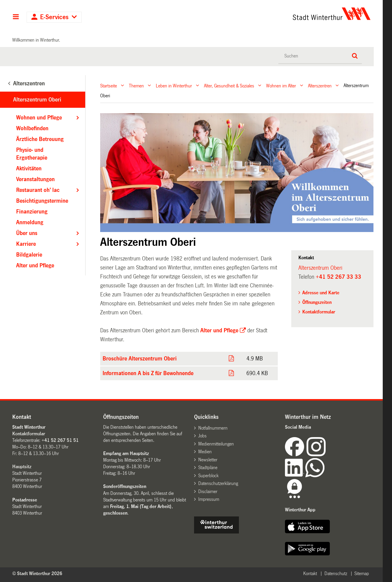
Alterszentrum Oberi (37, 100)
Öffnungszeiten (317, 302)
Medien (205, 452)
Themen (136, 85)
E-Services (54, 17)
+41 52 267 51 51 (60, 440)
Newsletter (208, 460)
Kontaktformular (319, 312)
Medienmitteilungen (216, 444)
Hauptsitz (22, 467)
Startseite (109, 85)
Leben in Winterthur (174, 85)
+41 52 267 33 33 (338, 277)
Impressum (209, 499)
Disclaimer (208, 491)
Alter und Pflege (219, 331)
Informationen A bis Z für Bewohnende (148, 373)
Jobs (202, 436)
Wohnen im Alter (281, 85)
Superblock (208, 476)
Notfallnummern (213, 428)
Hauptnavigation (16, 17)
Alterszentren (320, 85)
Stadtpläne (208, 467)
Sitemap (362, 573)
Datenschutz (336, 573)
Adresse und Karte (321, 293)
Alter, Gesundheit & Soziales (229, 85)
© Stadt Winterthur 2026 (37, 573)
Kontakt (310, 573)
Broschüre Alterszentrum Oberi (140, 359)
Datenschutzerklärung (218, 483)
